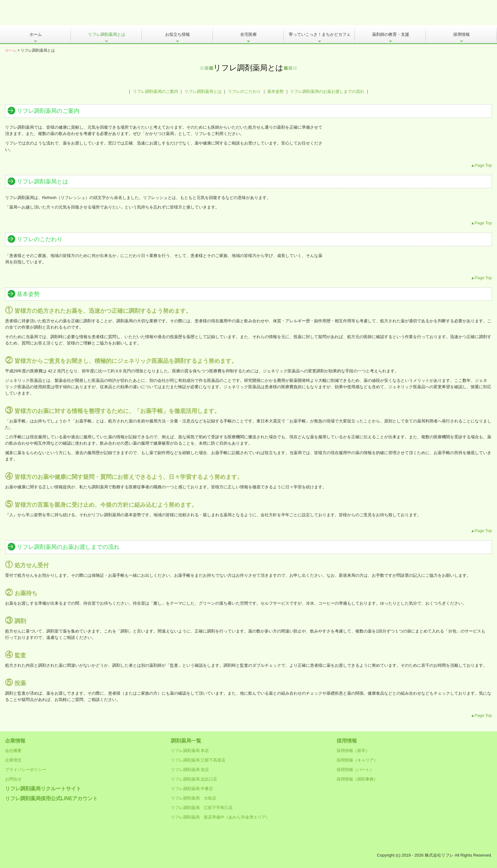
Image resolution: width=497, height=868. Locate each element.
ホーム (36, 34)
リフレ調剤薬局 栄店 (190, 770)
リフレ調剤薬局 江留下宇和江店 (202, 808)
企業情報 (15, 741)
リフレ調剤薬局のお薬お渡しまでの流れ (327, 91)
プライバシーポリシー (26, 770)
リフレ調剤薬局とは (107, 34)
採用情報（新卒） (353, 751)
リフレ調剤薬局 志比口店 (194, 779)
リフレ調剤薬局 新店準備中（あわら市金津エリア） (220, 817)
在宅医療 (248, 34)
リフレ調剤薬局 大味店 (194, 798)
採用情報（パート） (355, 770)
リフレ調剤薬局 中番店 (192, 789)
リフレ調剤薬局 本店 (190, 751)
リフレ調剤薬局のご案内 (155, 91)
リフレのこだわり (244, 91)
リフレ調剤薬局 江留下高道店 (198, 760)
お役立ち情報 (177, 34)
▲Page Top (481, 165)
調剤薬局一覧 (186, 741)
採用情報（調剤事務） (357, 779)
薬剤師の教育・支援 (391, 34)
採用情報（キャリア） (357, 760)
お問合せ (13, 779)
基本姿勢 (275, 91)
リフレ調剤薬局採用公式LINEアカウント (51, 798)
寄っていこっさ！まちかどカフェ (320, 34)
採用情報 (461, 34)
